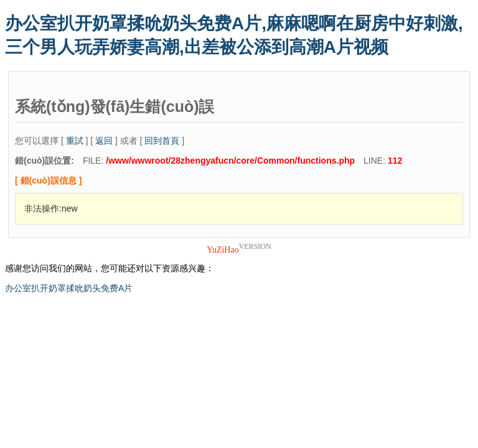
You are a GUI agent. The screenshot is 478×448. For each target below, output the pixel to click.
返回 (104, 141)
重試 (75, 141)
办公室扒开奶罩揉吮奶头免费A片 (69, 288)
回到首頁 (162, 141)
